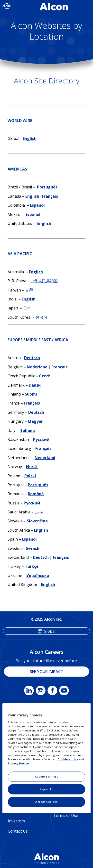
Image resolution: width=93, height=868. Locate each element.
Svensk (33, 548)
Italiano (27, 430)
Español (37, 205)
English (30, 138)
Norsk (32, 467)
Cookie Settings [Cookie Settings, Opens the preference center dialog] (47, 777)
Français (50, 196)
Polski (30, 476)
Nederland (37, 367)
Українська (38, 576)
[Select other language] (7, 6)
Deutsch (32, 358)
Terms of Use (66, 815)
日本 (27, 308)
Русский (41, 439)
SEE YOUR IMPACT (47, 672)
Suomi (31, 394)
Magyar (35, 421)
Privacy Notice (18, 764)
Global (50, 631)
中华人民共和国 (44, 281)
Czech (45, 376)
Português (47, 187)
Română (36, 494)
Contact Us (18, 831)
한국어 (41, 317)
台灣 (29, 290)
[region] (47, 758)
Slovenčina (37, 521)
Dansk (35, 385)
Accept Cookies (46, 802)
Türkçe (32, 566)
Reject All (47, 789)
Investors (16, 821)
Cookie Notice (68, 759)
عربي (39, 512)
